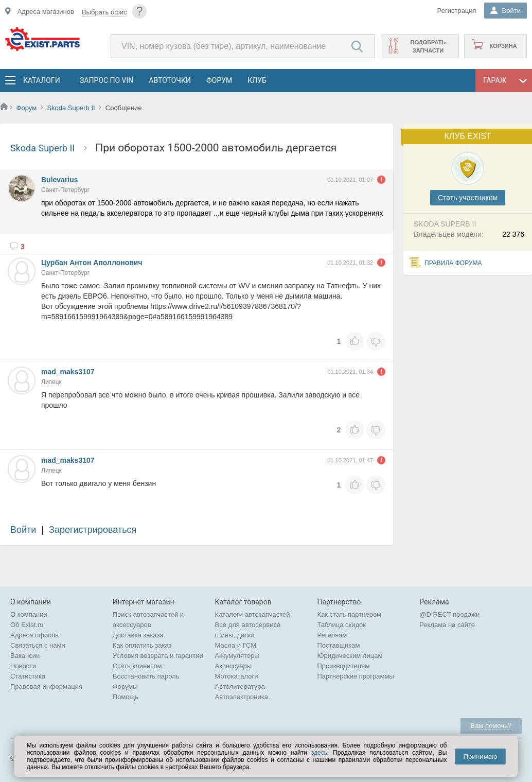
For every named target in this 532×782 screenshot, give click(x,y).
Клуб (257, 80)
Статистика (28, 676)
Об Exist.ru (27, 625)
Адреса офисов (34, 635)
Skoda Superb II (71, 108)
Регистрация (457, 11)
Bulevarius (60, 180)
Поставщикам (338, 645)
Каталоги (41, 80)
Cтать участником (468, 198)
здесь (319, 753)
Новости (23, 666)
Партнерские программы (355, 676)
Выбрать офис (104, 12)
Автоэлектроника (242, 697)
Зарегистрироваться (93, 530)
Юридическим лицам (350, 656)
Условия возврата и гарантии (158, 656)
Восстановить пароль (146, 676)
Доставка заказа (138, 635)
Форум (219, 80)
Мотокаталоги (237, 676)
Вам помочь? (491, 726)
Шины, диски (235, 635)
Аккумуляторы (237, 656)
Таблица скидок (341, 625)
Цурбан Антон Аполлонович (92, 263)
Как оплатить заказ (142, 645)
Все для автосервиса (248, 625)
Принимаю (480, 757)
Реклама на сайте (447, 625)
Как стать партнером (349, 614)
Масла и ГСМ (236, 645)
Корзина (503, 46)
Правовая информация (46, 687)
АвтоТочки (170, 80)
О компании (29, 614)
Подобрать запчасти (428, 46)
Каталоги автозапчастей (253, 614)
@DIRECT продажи (449, 614)
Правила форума (453, 263)
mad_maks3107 (68, 372)
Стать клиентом (137, 666)
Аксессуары (233, 666)
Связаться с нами (38, 645)
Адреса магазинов (46, 12)
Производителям (343, 666)
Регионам (332, 635)
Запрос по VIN (107, 80)
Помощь (126, 697)
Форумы (125, 687)
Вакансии (25, 656)
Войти (23, 530)
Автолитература (240, 687)
